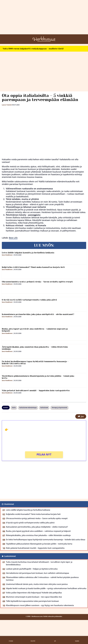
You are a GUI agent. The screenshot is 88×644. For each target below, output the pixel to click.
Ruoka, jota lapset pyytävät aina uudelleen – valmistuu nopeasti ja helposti (35, 330)
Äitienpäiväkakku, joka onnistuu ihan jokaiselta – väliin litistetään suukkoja (35, 348)
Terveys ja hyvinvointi (59, 408)
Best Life (13, 238)
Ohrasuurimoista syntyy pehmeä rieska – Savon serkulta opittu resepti (37, 282)
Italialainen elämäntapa (28, 408)
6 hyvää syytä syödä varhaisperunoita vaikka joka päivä (29, 300)
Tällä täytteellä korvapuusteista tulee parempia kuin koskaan (32, 601)
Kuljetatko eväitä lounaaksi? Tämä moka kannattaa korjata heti (33, 267)
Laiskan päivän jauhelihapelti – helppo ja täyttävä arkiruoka (32, 569)
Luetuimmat (10, 556)
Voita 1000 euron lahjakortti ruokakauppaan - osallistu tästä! (33, 49)
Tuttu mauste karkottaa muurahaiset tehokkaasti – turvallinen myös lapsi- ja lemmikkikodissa (39, 563)
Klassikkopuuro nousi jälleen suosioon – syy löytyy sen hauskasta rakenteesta (40, 605)
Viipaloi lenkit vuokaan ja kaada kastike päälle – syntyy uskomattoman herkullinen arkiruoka (46, 588)
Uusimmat (9, 504)
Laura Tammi (7, 105)
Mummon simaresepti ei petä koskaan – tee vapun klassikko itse (34, 597)
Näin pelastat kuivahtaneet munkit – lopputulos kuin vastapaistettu (36, 390)
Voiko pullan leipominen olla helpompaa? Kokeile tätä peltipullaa (34, 593)
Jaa (81, 416)
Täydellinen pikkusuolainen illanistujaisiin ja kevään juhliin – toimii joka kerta (38, 377)
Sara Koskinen (7, 255)
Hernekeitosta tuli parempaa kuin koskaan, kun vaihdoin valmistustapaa (37, 573)
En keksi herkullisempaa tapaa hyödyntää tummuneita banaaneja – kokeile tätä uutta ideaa (35, 363)
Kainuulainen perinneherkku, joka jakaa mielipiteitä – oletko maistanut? (38, 314)
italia (14, 408)
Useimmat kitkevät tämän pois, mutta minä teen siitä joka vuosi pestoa (37, 584)
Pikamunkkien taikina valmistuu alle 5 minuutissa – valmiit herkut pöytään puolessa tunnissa (42, 579)
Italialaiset (44, 408)
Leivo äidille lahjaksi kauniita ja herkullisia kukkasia (28, 253)
